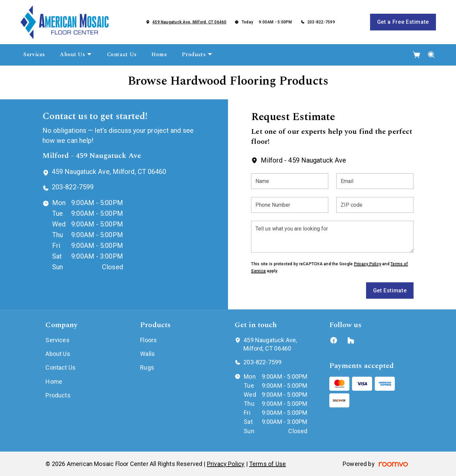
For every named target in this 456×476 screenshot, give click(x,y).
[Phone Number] (290, 205)
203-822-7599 (321, 22)
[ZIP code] (375, 205)
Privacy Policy (368, 264)
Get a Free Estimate (403, 22)
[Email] (375, 181)
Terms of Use (267, 464)
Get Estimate (390, 291)
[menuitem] (34, 55)
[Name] (290, 181)
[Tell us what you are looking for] (332, 237)
